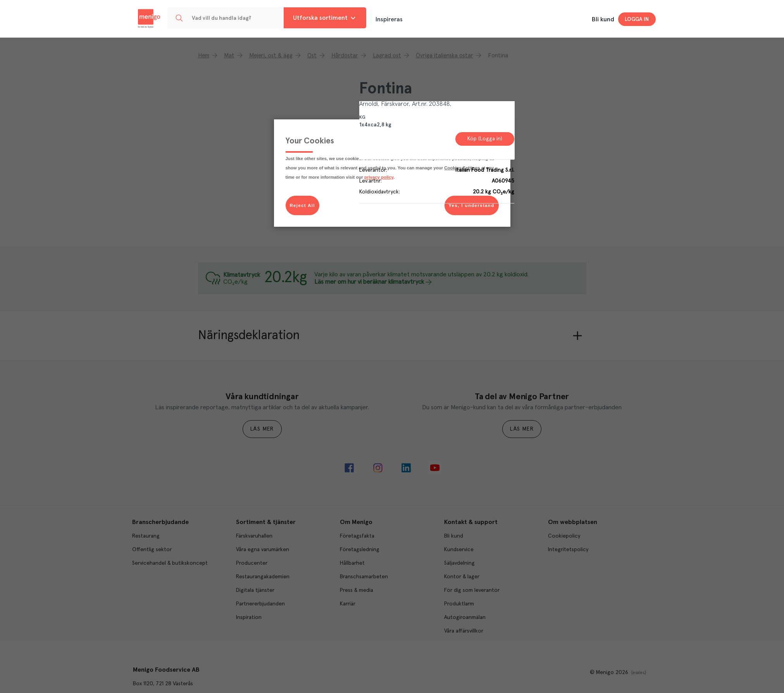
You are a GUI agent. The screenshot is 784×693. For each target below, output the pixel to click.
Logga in (637, 19)
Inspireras (389, 19)
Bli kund (603, 19)
